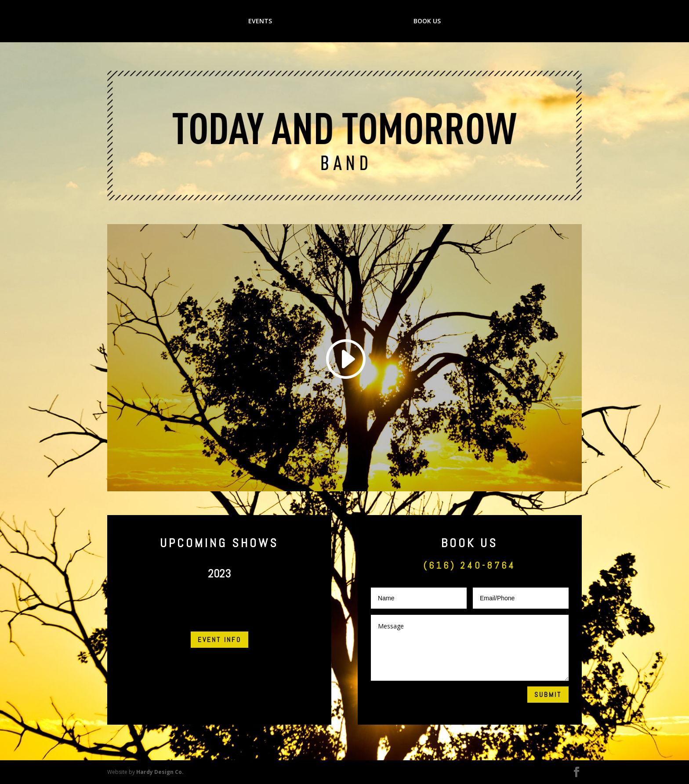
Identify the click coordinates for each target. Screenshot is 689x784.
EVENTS (259, 22)
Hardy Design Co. (160, 772)
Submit (548, 695)
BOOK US (428, 22)
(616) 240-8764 (470, 565)
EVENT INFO (219, 640)
